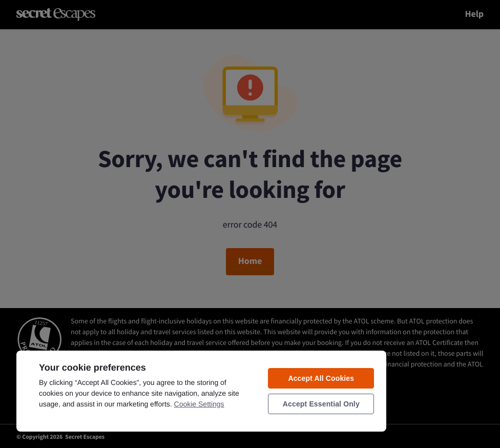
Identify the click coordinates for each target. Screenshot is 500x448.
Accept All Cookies (321, 378)
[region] (201, 391)
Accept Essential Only (321, 404)
